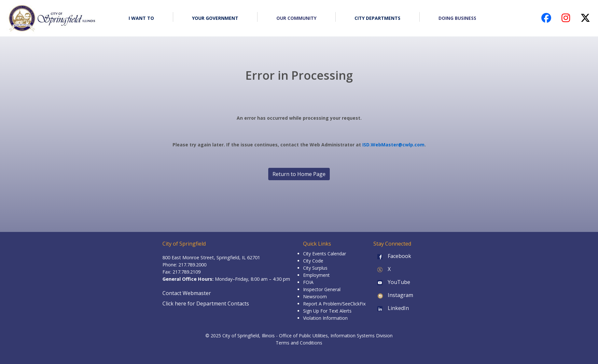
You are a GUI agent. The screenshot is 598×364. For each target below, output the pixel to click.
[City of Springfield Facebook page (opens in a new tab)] (546, 20)
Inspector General (322, 289)
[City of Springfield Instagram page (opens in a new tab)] (566, 20)
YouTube (392, 282)
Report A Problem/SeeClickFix (334, 304)
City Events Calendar (325, 254)
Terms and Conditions (299, 343)
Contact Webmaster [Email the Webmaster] (187, 293)
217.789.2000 (192, 265)
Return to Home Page (299, 174)
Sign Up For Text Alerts (327, 311)
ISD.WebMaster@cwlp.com (393, 145)
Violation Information (325, 318)
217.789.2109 (187, 272)
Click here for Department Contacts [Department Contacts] (206, 303)
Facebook (392, 256)
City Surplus (315, 268)
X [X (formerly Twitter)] (382, 269)
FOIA (308, 282)
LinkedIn (391, 308)
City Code (313, 261)
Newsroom (315, 297)
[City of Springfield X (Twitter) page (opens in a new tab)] (585, 20)
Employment (316, 275)
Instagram (393, 295)
